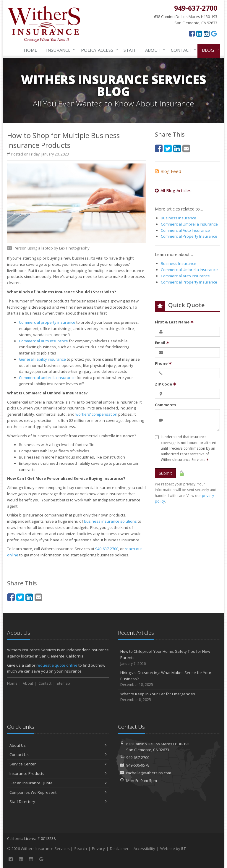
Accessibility (144, 848)
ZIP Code (166, 384)
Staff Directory (58, 801)
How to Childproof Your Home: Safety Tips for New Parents (169, 658)
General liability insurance (42, 359)
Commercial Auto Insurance (185, 230)
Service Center (58, 764)
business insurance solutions (110, 521)
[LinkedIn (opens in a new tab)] (199, 33)
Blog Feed (168, 171)
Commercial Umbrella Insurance (189, 224)
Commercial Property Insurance (189, 236)
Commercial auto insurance (43, 341)
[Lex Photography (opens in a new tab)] (74, 248)
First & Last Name (174, 322)
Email (162, 343)
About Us (58, 745)
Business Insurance (179, 218)
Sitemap (63, 683)
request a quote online (57, 665)
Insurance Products (58, 773)
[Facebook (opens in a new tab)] (192, 33)
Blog (209, 50)
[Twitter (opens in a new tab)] (20, 597)
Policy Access (98, 50)
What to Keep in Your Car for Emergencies (169, 697)
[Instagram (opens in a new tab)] (207, 33)
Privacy (98, 848)
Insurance (60, 50)
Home (30, 50)
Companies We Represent (58, 792)
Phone (163, 363)
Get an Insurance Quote (58, 783)
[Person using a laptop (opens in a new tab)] (33, 248)
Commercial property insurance (47, 322)
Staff (130, 50)
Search (81, 848)
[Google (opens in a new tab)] (214, 33)
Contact (182, 50)
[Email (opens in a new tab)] (38, 597)
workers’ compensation (96, 414)
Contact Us (58, 754)
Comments (166, 405)
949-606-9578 (138, 765)
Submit (165, 473)
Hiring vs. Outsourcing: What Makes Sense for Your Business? (169, 679)
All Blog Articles (173, 190)
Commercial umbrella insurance (47, 378)
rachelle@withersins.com (149, 773)
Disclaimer (119, 848)
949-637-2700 (107, 549)
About (154, 50)
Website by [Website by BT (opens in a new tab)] (173, 848)
